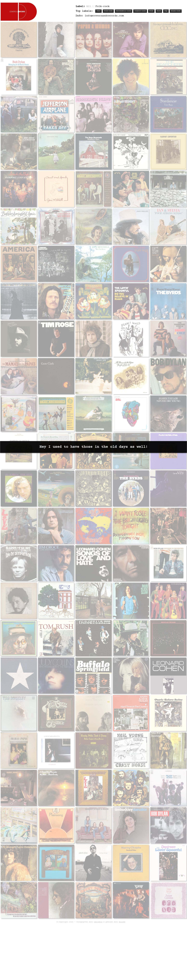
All (89, 6)
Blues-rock (176, 11)
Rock (159, 11)
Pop (166, 11)
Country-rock (140, 11)
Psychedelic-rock (123, 11)
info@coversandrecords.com (104, 16)
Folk (151, 11)
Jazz (98, 11)
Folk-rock (108, 11)
